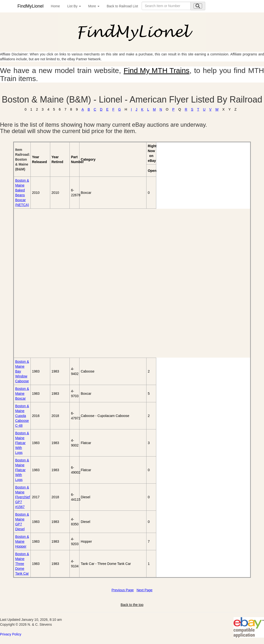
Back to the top (132, 605)
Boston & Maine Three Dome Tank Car (22, 564)
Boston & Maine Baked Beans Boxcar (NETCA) (22, 193)
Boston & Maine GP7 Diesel (22, 522)
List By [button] (74, 6)
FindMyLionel (31, 6)
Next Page (144, 590)
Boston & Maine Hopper (22, 541)
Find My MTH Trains (156, 70)
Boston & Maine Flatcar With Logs (22, 443)
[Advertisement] (42, 283)
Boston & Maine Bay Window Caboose (22, 371)
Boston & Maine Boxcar (22, 394)
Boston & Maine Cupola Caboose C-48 (22, 416)
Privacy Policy (11, 634)
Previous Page (122, 590)
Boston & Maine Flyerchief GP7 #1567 (23, 497)
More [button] (94, 6)
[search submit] (198, 6)
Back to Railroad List (122, 6)
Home (55, 6)
